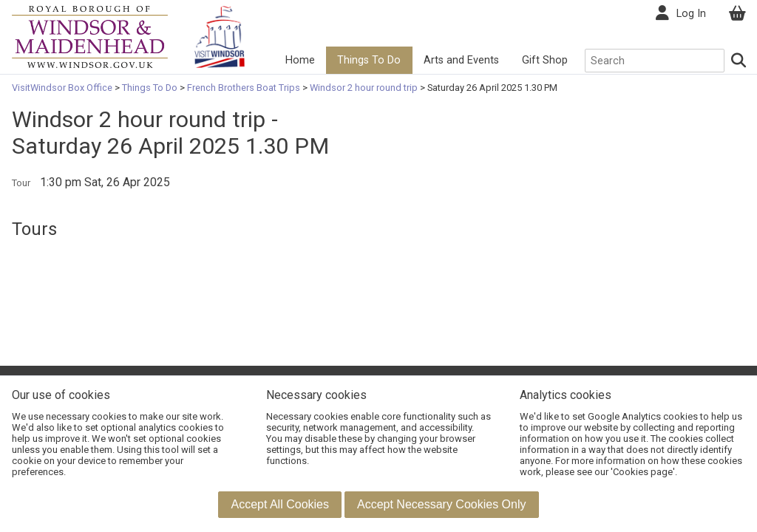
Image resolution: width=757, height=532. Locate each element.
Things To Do (369, 60)
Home (300, 60)
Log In (691, 14)
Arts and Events (461, 60)
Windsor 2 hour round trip (364, 88)
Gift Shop (545, 60)
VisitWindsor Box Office (63, 88)
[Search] (739, 61)
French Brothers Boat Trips (244, 88)
